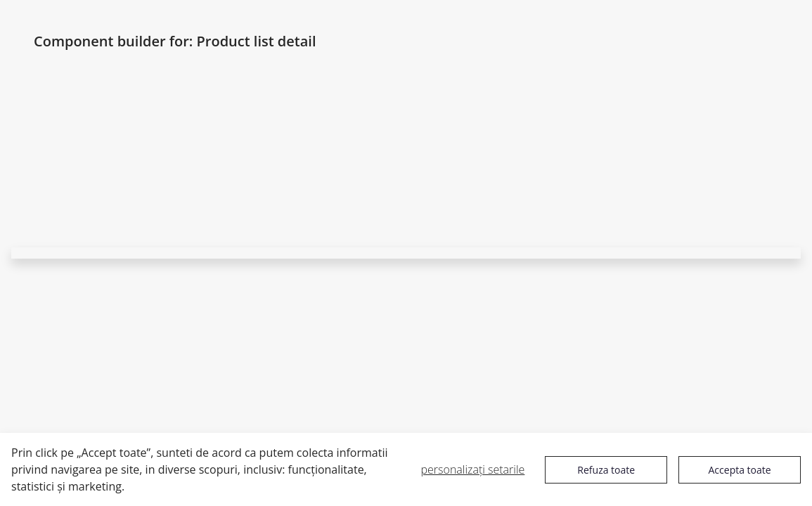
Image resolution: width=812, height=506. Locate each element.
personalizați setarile (473, 469)
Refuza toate (606, 470)
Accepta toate (740, 470)
